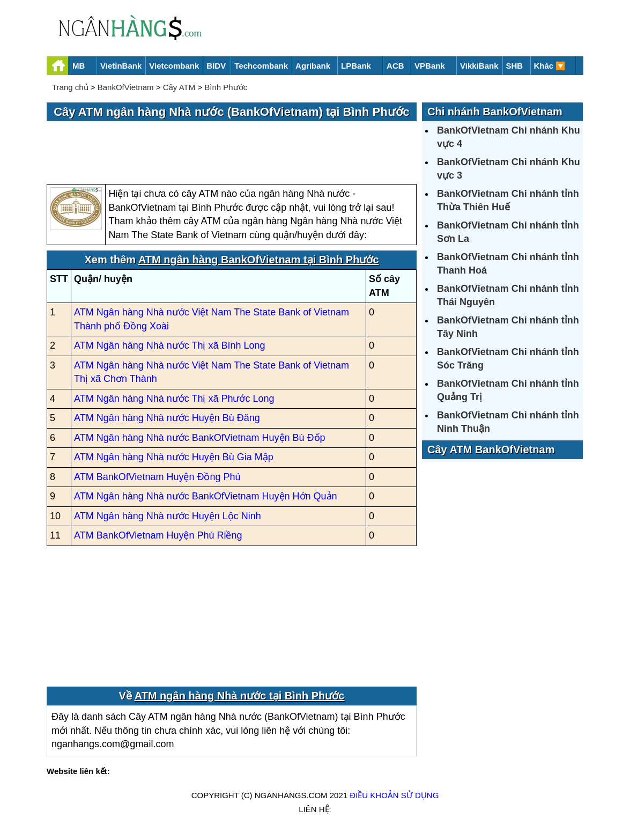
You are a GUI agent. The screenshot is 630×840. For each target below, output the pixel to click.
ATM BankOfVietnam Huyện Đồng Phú (157, 477)
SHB (515, 66)
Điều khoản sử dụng (394, 795)
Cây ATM (179, 87)
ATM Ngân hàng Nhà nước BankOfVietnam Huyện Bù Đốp (200, 438)
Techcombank (261, 66)
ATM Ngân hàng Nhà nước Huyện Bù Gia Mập (174, 457)
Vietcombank (174, 66)
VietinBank (121, 66)
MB (79, 66)
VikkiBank (479, 66)
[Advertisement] (232, 153)
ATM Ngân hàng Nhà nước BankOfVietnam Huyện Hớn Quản (206, 496)
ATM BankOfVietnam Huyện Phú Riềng (158, 535)
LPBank (356, 66)
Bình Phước (226, 87)
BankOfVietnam (126, 87)
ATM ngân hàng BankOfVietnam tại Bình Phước (259, 260)
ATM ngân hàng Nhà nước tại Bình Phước (240, 696)
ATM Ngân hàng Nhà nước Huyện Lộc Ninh (168, 516)
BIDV (216, 66)
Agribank (313, 66)
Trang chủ (70, 87)
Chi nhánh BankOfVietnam (495, 112)
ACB (395, 66)
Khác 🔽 (550, 66)
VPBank (430, 66)
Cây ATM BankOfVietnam (491, 450)
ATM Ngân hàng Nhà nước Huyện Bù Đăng (167, 418)
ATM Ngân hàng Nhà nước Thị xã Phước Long (174, 399)
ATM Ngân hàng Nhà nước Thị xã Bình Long (170, 345)
